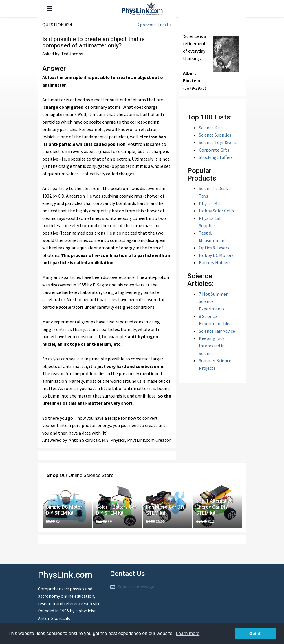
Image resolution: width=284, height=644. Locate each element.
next (166, 25)
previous (147, 25)
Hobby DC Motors (216, 255)
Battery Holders (215, 262)
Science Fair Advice (217, 331)
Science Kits (211, 128)
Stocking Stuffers (216, 157)
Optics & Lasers (214, 248)
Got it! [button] (255, 634)
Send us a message (136, 587)
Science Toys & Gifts (218, 142)
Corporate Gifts (214, 150)
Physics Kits (211, 203)
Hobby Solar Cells (216, 211)
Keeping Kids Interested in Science (212, 346)
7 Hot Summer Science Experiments (213, 301)
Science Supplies (215, 135)
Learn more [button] (188, 633)
